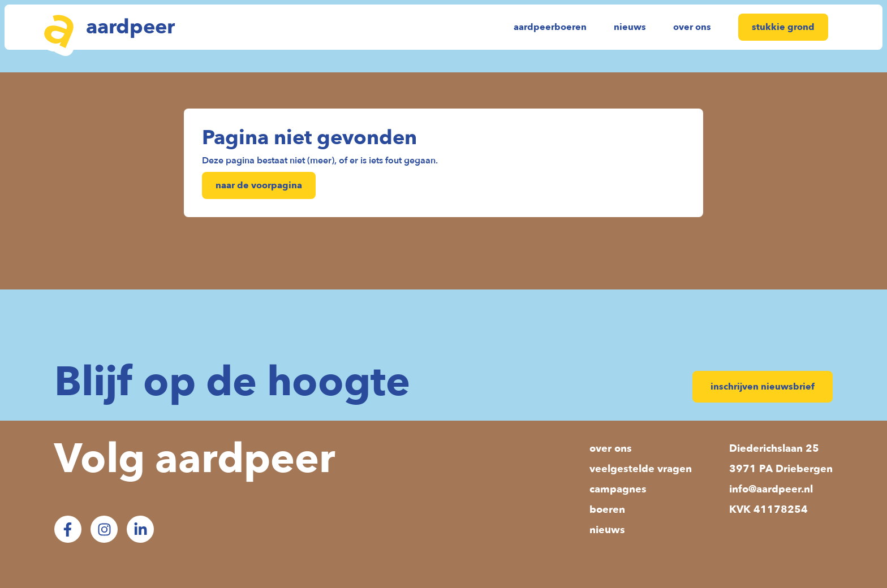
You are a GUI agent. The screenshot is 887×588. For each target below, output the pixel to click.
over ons (692, 27)
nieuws (630, 27)
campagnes (618, 489)
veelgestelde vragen (641, 469)
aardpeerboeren (550, 27)
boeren (607, 510)
